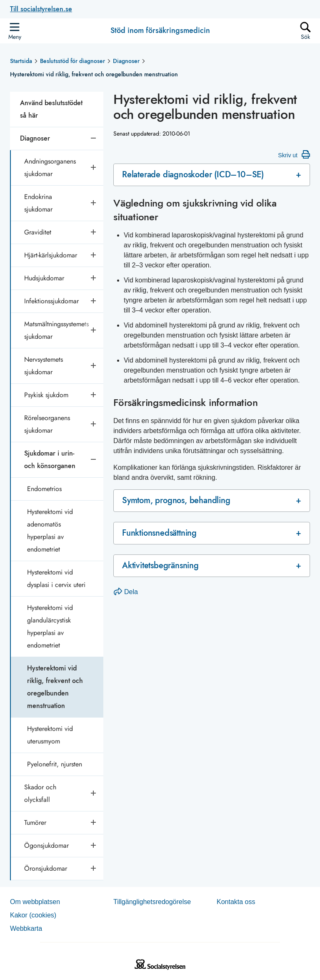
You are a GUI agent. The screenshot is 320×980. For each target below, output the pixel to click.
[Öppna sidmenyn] (15, 31)
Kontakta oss (236, 902)
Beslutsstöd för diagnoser (72, 61)
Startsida (21, 61)
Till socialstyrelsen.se (41, 9)
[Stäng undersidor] (94, 139)
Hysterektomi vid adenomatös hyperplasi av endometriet (50, 530)
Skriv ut (294, 154)
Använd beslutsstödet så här (51, 109)
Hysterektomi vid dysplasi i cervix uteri (56, 578)
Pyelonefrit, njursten (55, 764)
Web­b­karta (26, 928)
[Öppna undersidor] (94, 168)
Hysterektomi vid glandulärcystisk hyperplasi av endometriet (50, 626)
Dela (126, 592)
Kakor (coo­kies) (33, 915)
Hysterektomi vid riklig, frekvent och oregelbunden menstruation (55, 687)
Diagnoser (126, 61)
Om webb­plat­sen (35, 902)
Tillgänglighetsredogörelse (152, 902)
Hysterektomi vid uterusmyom (50, 735)
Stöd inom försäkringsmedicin (160, 31)
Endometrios (44, 489)
